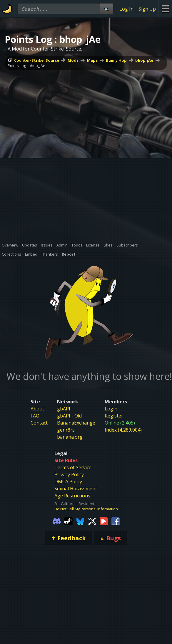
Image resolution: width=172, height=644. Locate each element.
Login (111, 409)
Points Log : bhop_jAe (26, 66)
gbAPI (64, 409)
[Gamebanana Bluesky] (80, 521)
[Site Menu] (165, 9)
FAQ (35, 416)
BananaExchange (76, 423)
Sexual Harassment (76, 489)
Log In (126, 9)
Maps (92, 60)
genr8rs (66, 430)
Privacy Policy (69, 474)
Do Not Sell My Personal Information (86, 509)
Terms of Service (73, 467)
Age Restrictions (72, 496)
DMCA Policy (68, 482)
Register (114, 416)
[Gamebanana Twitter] (92, 521)
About (37, 409)
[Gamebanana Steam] (69, 521)
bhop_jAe (144, 60)
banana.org (70, 437)
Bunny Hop (116, 60)
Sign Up (147, 9)
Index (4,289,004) (123, 430)
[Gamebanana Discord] (57, 521)
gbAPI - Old (69, 416)
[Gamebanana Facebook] (116, 521)
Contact (39, 423)
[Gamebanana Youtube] (104, 521)
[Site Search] (106, 9)
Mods (73, 60)
